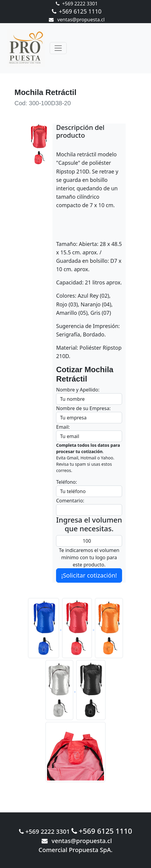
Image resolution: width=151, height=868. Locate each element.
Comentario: (70, 501)
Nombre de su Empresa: (83, 408)
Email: (63, 427)
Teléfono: (66, 482)
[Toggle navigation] (58, 48)
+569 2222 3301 (77, 4)
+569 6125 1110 (77, 11)
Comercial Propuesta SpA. (76, 850)
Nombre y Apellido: (78, 390)
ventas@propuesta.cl (77, 20)
